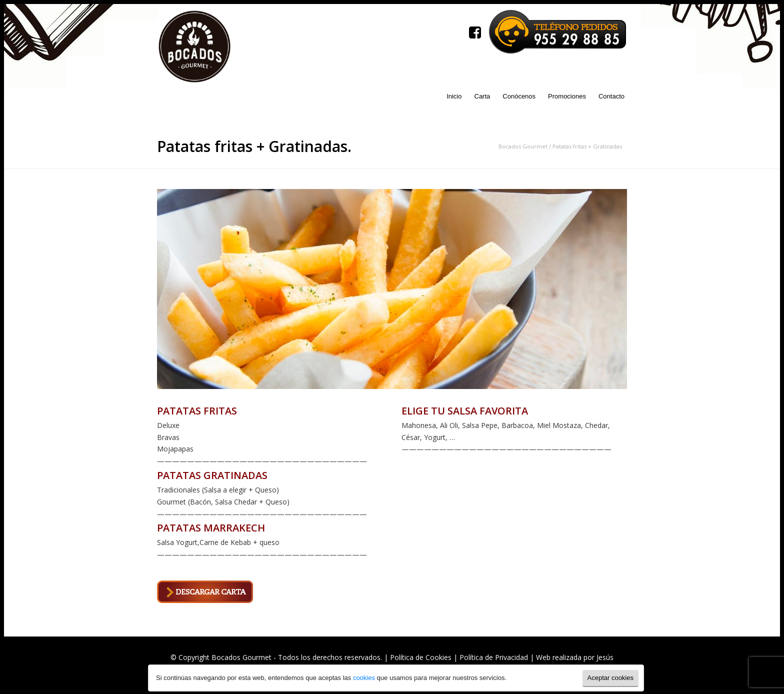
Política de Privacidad (494, 657)
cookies (363, 678)
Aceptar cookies (611, 678)
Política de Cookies (421, 657)
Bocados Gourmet (523, 146)
